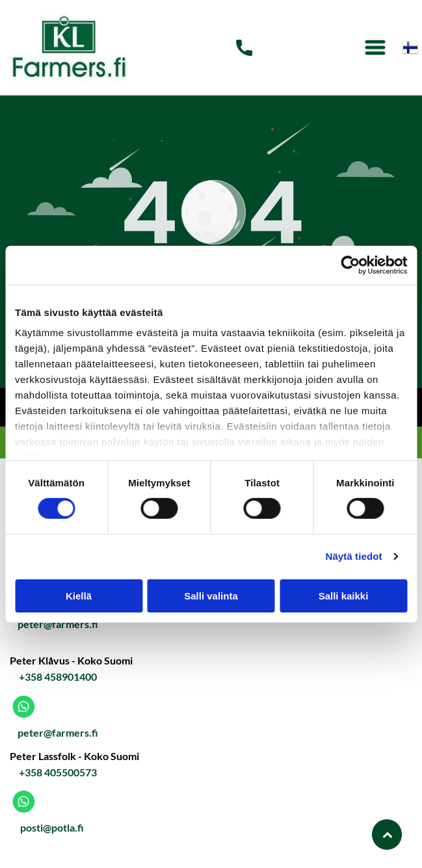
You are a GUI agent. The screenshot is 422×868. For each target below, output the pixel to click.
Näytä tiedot (354, 556)
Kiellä (79, 596)
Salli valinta (211, 596)
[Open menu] (375, 47)
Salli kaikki (344, 596)
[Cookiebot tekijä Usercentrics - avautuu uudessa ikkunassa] (350, 265)
